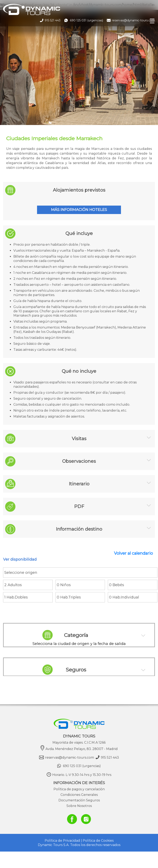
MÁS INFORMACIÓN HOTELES (79, 210)
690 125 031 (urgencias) (84, 20)
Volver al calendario (133, 553)
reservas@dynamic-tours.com (133, 20)
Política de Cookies (98, 841)
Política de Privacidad (62, 841)
